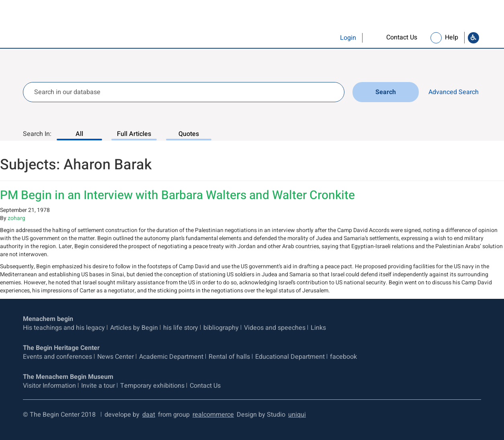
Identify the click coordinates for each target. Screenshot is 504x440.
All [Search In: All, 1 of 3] (79, 134)
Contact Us (205, 386)
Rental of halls (229, 357)
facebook (343, 357)
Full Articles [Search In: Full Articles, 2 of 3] (134, 134)
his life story (181, 328)
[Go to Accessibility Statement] (473, 38)
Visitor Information (49, 386)
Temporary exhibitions (152, 386)
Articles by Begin (134, 328)
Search (387, 92)
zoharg (16, 218)
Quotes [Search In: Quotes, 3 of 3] (189, 134)
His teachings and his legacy (64, 328)
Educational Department (290, 357)
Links (318, 328)
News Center (116, 357)
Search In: (37, 134)
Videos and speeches (275, 328)
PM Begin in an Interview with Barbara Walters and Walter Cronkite (177, 195)
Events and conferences (57, 357)
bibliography (221, 328)
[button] (332, 38)
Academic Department (171, 357)
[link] (394, 38)
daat (149, 415)
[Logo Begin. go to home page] (56, 27)
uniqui (297, 415)
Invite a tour (98, 386)
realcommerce (213, 415)
